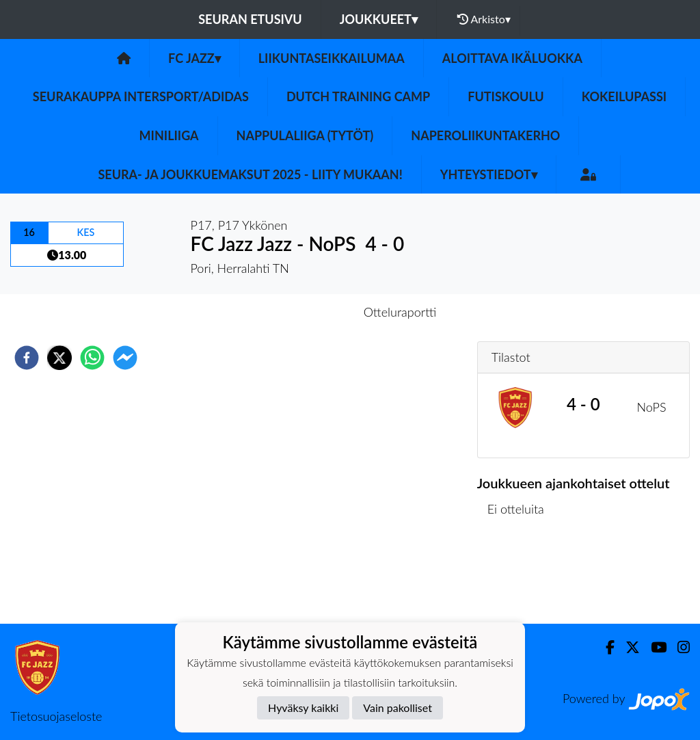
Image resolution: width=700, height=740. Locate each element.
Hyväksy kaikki (303, 708)
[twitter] (59, 358)
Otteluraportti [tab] (400, 312)
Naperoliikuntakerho (485, 135)
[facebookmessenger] (125, 358)
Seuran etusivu (250, 19)
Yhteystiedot (489, 174)
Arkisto (484, 19)
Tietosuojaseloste (56, 716)
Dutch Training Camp (358, 96)
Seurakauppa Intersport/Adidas (141, 96)
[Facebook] (605, 647)
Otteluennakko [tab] (303, 312)
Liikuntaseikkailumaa (332, 58)
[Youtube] (653, 647)
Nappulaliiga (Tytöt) (305, 135)
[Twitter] (627, 647)
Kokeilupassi (624, 96)
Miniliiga (169, 135)
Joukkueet (379, 19)
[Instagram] (678, 647)
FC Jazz (194, 58)
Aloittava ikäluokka (512, 58)
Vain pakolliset (398, 708)
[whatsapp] (92, 358)
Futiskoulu (506, 96)
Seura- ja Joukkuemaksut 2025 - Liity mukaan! (250, 174)
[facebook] (27, 358)
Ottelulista (521, 578)
